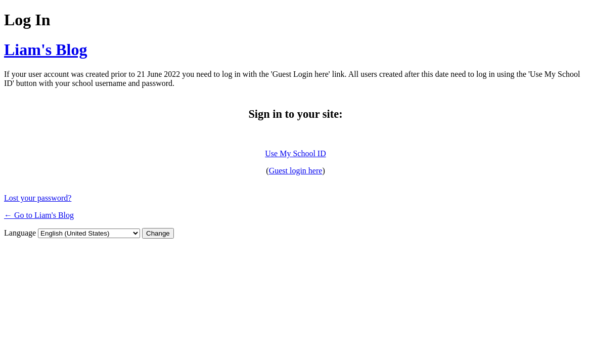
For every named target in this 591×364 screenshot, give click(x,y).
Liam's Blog (46, 50)
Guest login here (296, 171)
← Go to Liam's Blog (39, 215)
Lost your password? (38, 198)
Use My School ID (295, 153)
